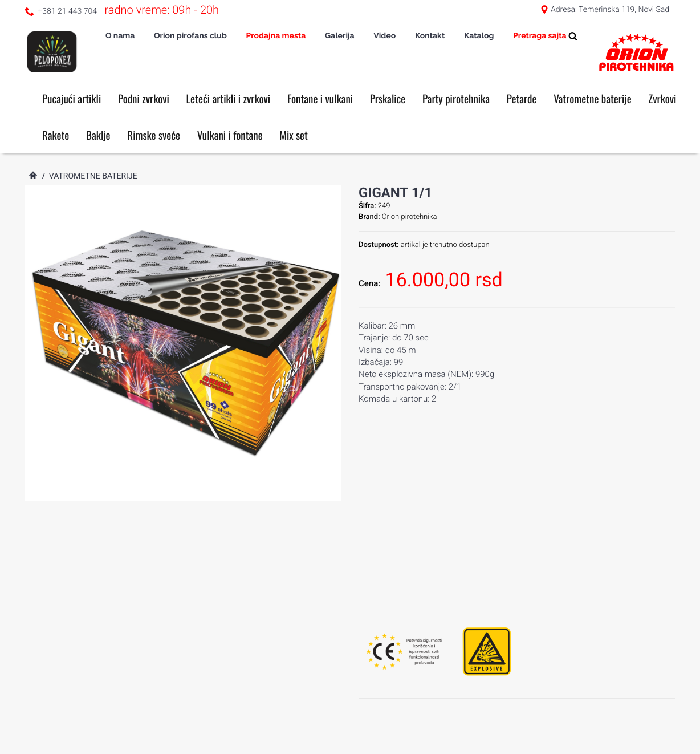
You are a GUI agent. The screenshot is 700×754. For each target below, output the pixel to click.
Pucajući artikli (72, 99)
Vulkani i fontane (230, 135)
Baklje (98, 135)
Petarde (522, 99)
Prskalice (388, 99)
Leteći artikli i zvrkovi (229, 99)
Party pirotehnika (456, 99)
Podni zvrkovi (144, 99)
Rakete (56, 135)
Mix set (294, 135)
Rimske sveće (154, 135)
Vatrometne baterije (593, 99)
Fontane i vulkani (320, 99)
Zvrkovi (662, 99)
